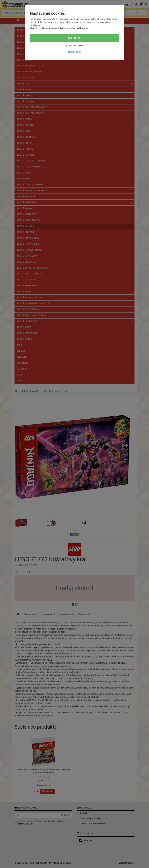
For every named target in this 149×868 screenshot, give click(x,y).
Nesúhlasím (74, 52)
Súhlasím (75, 38)
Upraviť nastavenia (74, 45)
